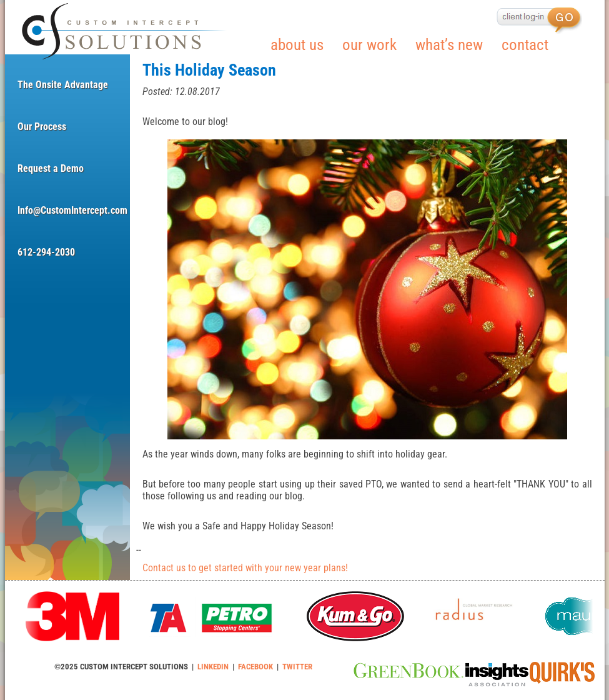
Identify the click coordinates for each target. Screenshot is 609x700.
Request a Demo (51, 168)
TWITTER (297, 667)
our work (369, 45)
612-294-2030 (46, 252)
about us (297, 45)
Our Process (42, 127)
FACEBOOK (255, 667)
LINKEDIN (213, 667)
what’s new (449, 45)
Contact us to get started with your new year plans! (245, 568)
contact (525, 45)
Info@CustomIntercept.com (67, 210)
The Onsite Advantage (63, 85)
